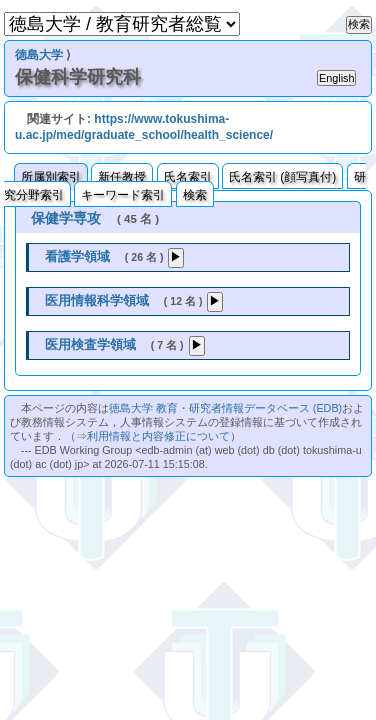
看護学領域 (77, 256)
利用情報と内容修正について (158, 436)
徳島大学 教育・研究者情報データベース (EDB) (225, 408)
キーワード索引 (123, 195)
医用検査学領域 (90, 344)
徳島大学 (39, 55)
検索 (195, 195)
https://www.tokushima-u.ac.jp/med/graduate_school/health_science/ (144, 127)
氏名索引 (188, 177)
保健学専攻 (66, 218)
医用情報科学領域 (97, 300)
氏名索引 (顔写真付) (282, 177)
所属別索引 (51, 177)
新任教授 (122, 177)
